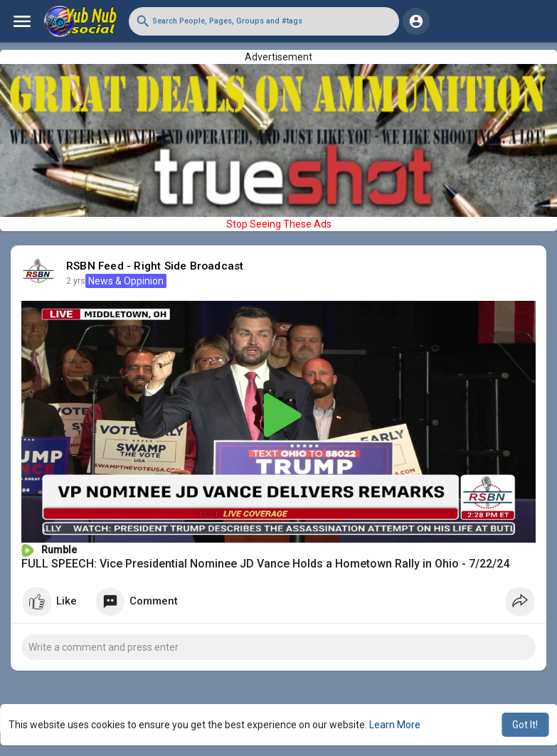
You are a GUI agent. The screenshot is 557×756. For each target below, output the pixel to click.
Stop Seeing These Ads (279, 224)
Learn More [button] (395, 725)
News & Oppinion (118, 281)
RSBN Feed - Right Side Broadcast (155, 266)
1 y (72, 281)
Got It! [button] (525, 725)
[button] (264, 21)
